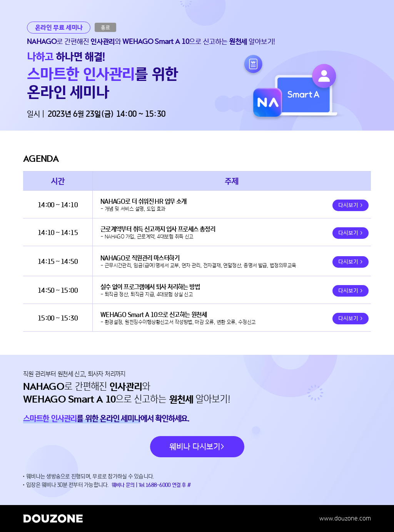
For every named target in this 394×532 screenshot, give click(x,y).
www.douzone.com (345, 519)
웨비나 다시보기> (197, 447)
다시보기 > (351, 206)
